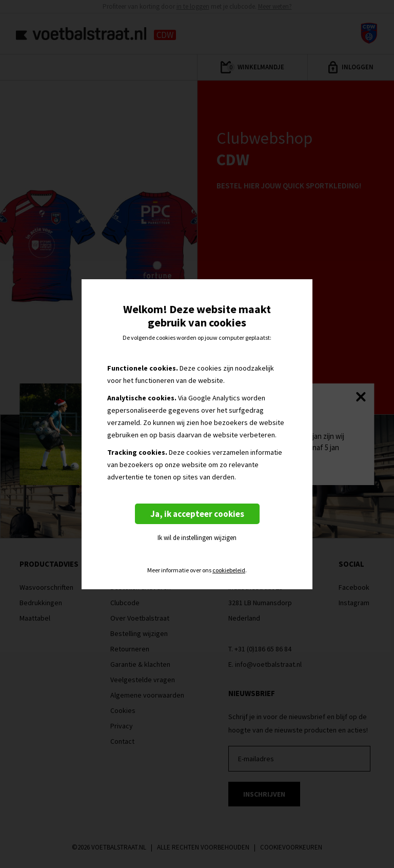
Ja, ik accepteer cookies (197, 514)
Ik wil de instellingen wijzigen (197, 538)
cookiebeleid (229, 570)
